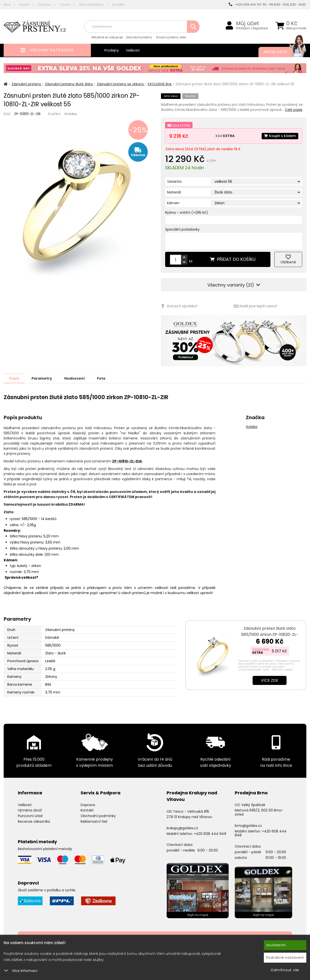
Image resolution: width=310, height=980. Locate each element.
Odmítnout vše (285, 970)
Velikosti (133, 50)
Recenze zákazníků (34, 821)
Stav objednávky (91, 5)
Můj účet (248, 23)
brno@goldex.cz (248, 825)
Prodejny (112, 50)
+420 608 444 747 (245, 5)
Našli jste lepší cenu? (256, 306)
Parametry (44, 378)
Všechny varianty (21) (234, 285)
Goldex (71, 114)
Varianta (174, 181)
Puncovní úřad (30, 816)
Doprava (45, 5)
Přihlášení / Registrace (252, 28)
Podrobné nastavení (285, 958)
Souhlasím (276, 945)
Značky (24, 5)
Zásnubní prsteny (139, 37)
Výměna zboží (30, 810)
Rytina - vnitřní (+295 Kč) (187, 213)
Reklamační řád (94, 821)
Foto (107, 378)
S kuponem (261, 649)
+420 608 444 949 (210, 833)
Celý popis (294, 110)
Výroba (65, 5)
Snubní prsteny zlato (171, 37)
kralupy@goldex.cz (182, 828)
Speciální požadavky (182, 229)
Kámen (173, 203)
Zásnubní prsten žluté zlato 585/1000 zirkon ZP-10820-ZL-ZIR (270, 634)
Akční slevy (280, 52)
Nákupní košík (296, 28)
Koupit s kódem (279, 136)
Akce (7, 5)
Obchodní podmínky (98, 816)
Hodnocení (79, 378)
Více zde (270, 680)
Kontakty (118, 5)
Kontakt (87, 810)
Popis (15, 378)
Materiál (174, 192)
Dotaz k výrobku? (179, 306)
